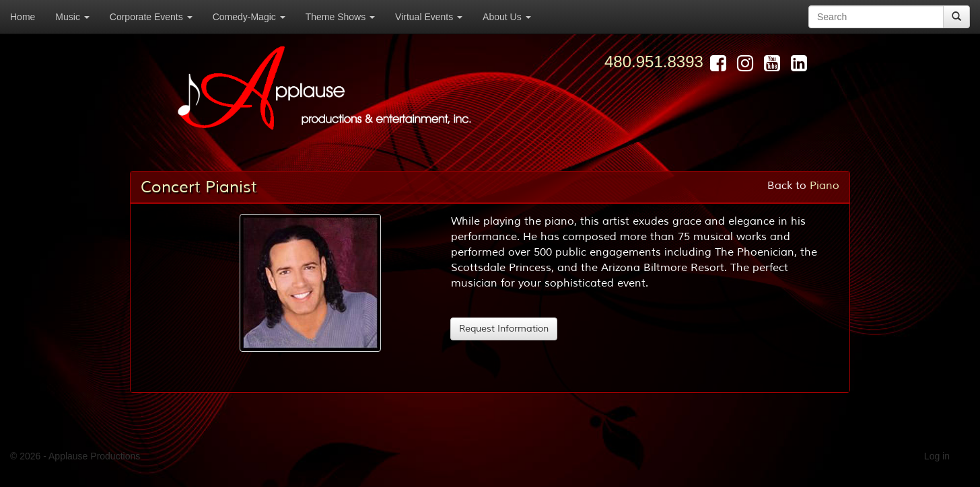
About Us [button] (506, 17)
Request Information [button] (504, 329)
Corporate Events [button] (151, 17)
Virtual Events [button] (429, 17)
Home (23, 17)
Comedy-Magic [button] (249, 17)
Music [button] (72, 17)
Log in (937, 456)
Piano (825, 186)
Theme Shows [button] (340, 17)
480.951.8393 (654, 62)
